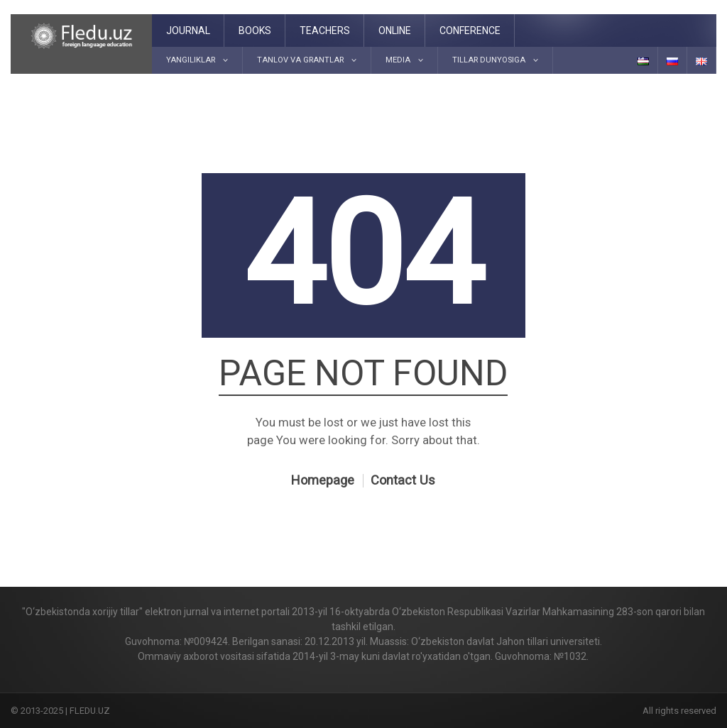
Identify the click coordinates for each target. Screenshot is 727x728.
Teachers (325, 31)
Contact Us (403, 480)
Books (255, 31)
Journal (188, 31)
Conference (470, 31)
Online (395, 31)
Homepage (323, 480)
